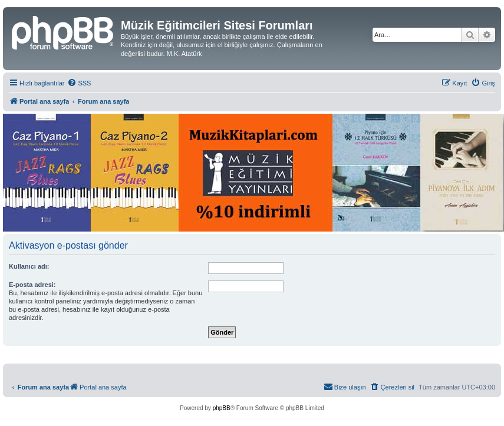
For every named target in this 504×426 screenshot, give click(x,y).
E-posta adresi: (32, 285)
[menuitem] (79, 83)
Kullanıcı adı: (29, 266)
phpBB (222, 408)
